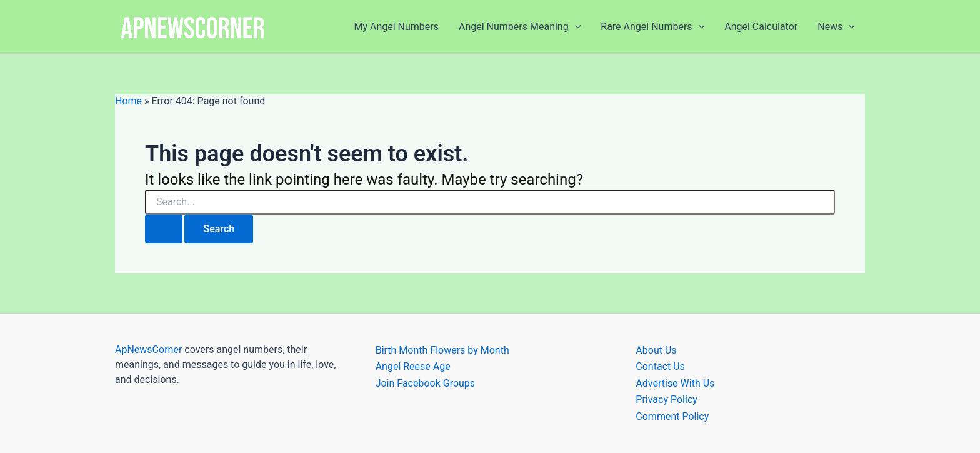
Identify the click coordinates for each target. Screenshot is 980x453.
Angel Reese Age (413, 366)
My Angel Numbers (396, 27)
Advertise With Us (675, 383)
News (836, 27)
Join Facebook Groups (425, 383)
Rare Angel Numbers (652, 27)
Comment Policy (672, 416)
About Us (656, 350)
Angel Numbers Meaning (520, 27)
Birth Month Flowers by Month (442, 350)
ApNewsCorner (148, 349)
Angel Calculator (761, 27)
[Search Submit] (164, 229)
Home (128, 101)
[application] (575, 27)
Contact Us (660, 366)
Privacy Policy (667, 400)
